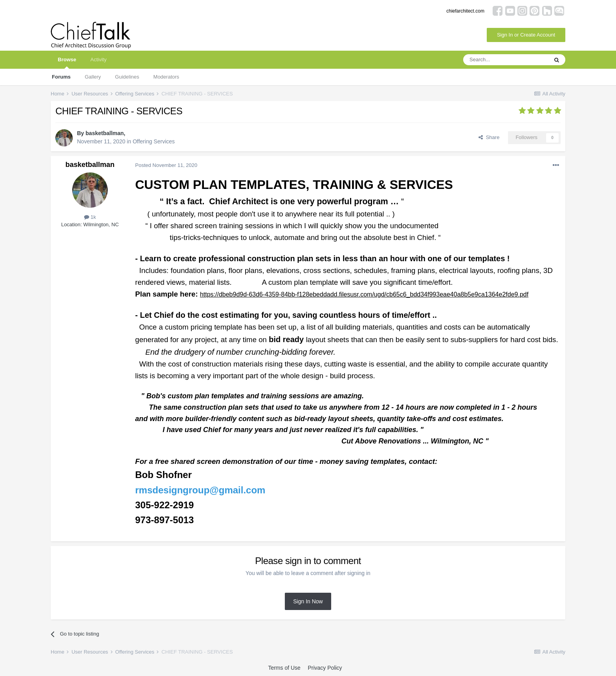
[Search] (506, 60)
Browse (67, 63)
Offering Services (154, 141)
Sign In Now (308, 601)
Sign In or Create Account (526, 35)
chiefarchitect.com (465, 11)
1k (90, 217)
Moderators (166, 77)
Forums (61, 77)
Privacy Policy (325, 668)
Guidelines (127, 77)
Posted (166, 165)
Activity (98, 60)
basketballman (105, 133)
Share (489, 137)
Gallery (93, 77)
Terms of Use (284, 668)
